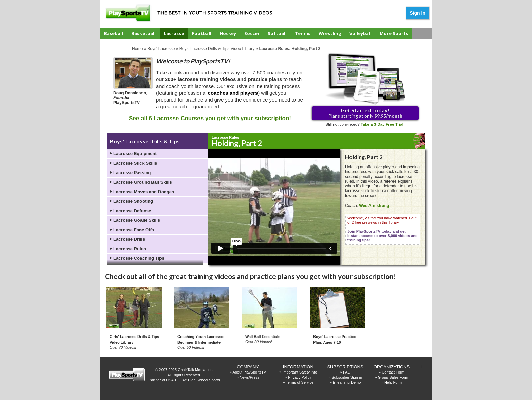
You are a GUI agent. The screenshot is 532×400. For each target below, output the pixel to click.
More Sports (394, 33)
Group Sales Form (393, 377)
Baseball (113, 33)
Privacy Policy (300, 377)
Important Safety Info (300, 372)
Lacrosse (174, 33)
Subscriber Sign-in (347, 377)
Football (202, 33)
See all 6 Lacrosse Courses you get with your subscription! (210, 118)
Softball (277, 33)
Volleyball (360, 33)
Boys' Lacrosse (161, 49)
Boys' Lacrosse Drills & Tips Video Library (217, 49)
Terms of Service (300, 382)
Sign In (417, 13)
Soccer (252, 33)
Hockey (228, 33)
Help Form (393, 382)
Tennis (303, 33)
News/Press (250, 377)
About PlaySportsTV (249, 372)
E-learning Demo (347, 382)
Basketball (144, 33)
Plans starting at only (365, 113)
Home (137, 49)
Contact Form (393, 372)
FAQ (347, 372)
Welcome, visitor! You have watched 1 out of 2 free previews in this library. (383, 229)
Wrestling (330, 33)
